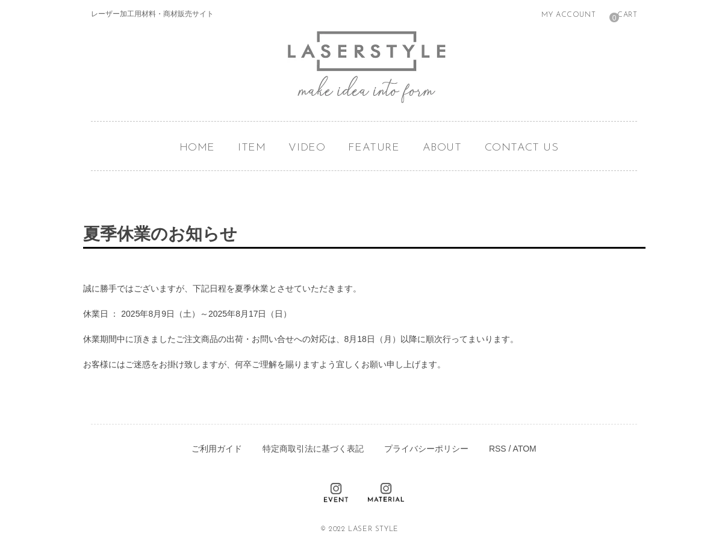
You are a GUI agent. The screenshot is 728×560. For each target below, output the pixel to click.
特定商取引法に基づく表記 (313, 449)
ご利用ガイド (217, 449)
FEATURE (374, 148)
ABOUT (442, 148)
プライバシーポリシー (426, 449)
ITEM (252, 148)
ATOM (525, 449)
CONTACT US (522, 148)
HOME (197, 148)
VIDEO (307, 148)
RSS (498, 449)
